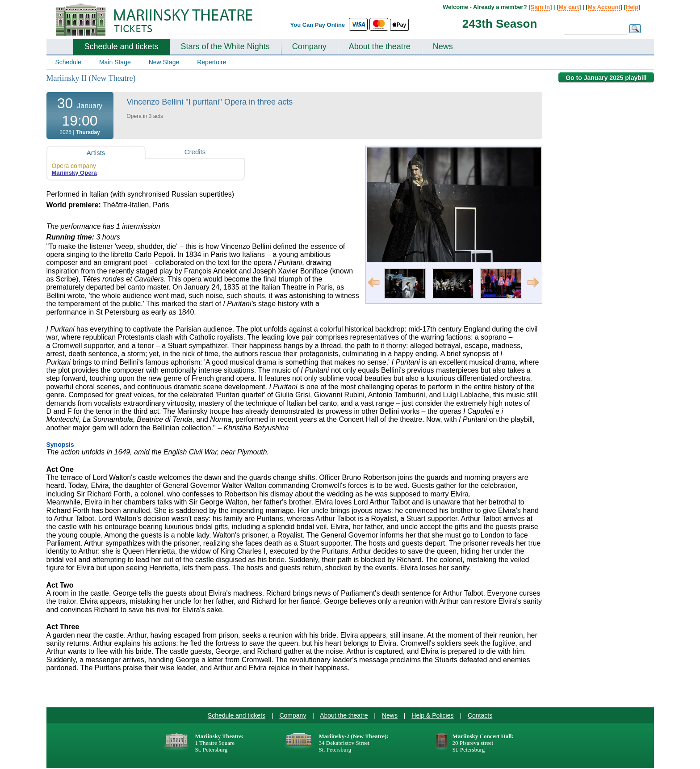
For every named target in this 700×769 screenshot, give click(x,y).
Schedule (68, 62)
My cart (569, 7)
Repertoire (212, 62)
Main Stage (115, 62)
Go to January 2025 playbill (606, 78)
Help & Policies (432, 715)
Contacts (480, 715)
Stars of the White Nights (225, 46)
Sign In (540, 7)
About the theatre (380, 46)
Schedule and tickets (122, 46)
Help (632, 7)
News (443, 46)
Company (309, 46)
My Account (604, 7)
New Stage (164, 62)
